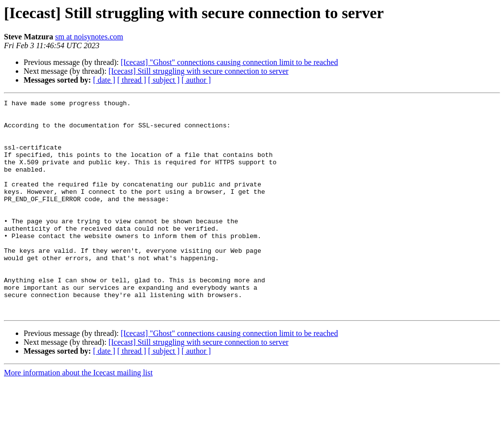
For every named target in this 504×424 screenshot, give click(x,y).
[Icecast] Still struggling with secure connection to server (198, 71)
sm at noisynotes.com (89, 37)
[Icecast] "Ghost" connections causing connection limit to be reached (229, 62)
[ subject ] (164, 80)
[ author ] (196, 80)
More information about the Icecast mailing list (78, 415)
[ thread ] (132, 80)
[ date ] (104, 80)
